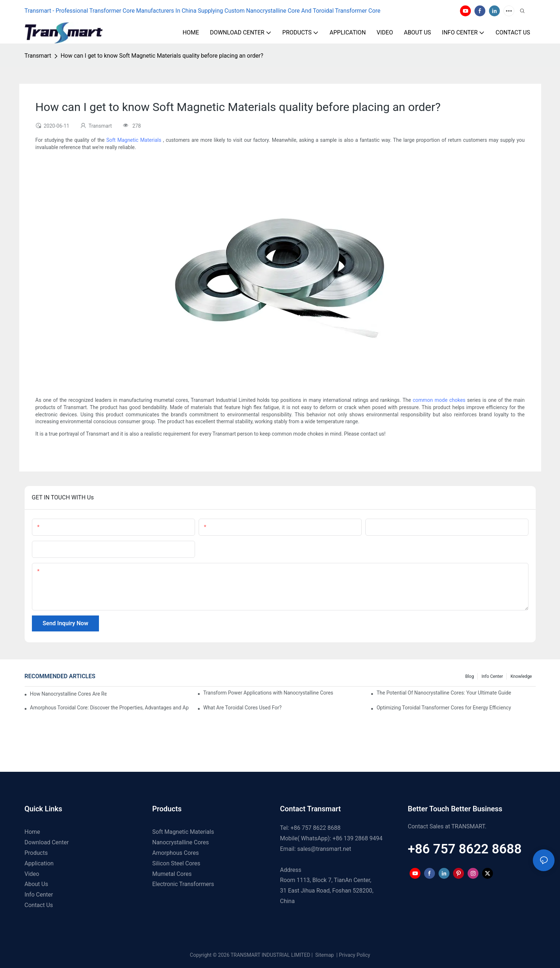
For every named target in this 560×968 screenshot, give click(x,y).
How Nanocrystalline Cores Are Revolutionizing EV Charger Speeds (69, 694)
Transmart (38, 56)
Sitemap (324, 955)
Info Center (492, 676)
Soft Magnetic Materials (134, 140)
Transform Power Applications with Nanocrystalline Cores (268, 693)
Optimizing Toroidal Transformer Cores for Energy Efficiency (444, 708)
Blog (469, 676)
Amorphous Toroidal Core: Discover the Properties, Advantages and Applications (110, 708)
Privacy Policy (354, 955)
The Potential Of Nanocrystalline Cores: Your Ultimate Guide (444, 693)
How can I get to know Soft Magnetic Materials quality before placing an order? (162, 56)
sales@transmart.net (324, 849)
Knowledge (521, 676)
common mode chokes (439, 400)
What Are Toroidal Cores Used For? (242, 708)
